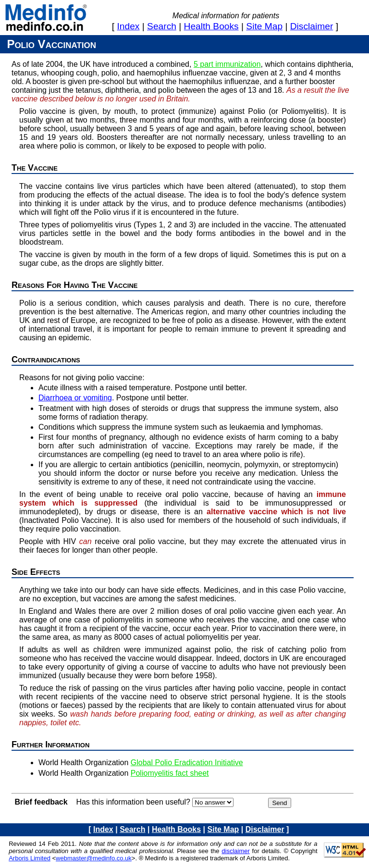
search (162, 26)
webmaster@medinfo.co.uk (94, 858)
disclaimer (312, 26)
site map (264, 26)
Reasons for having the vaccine (75, 285)
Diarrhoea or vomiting (75, 398)
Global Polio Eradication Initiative (187, 763)
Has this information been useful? (133, 802)
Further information (50, 744)
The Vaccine (35, 168)
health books (211, 26)
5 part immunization (227, 64)
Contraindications (46, 360)
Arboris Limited (30, 858)
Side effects (36, 572)
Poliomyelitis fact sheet (170, 773)
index (129, 26)
